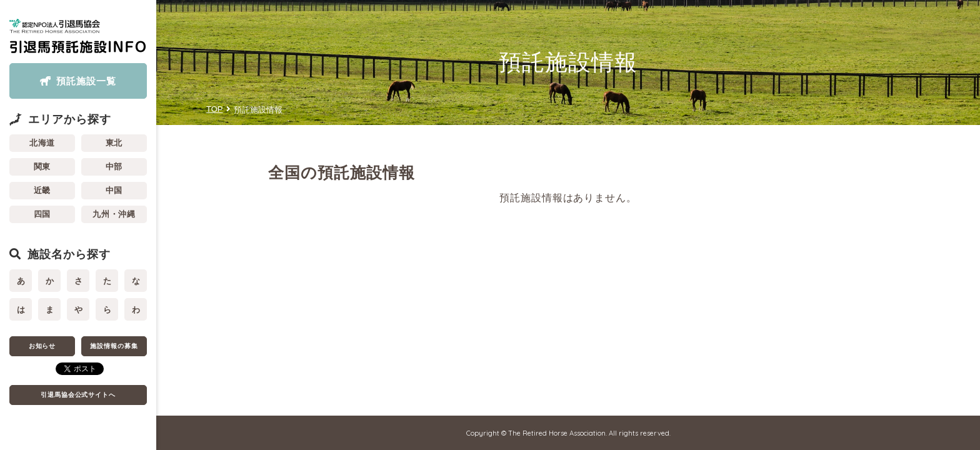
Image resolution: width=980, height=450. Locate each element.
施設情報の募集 (114, 346)
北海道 (42, 143)
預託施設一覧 (86, 81)
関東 (42, 167)
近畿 (42, 190)
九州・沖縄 (114, 214)
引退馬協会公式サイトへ (78, 395)
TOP (215, 109)
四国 (42, 214)
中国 (114, 190)
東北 (114, 143)
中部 (114, 167)
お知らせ (42, 346)
